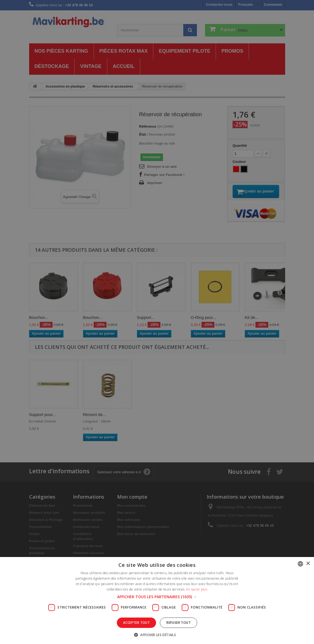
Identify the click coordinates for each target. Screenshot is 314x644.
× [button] (308, 564)
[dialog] (157, 322)
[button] (157, 597)
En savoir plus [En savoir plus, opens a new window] (197, 589)
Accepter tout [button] (136, 623)
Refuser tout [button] (179, 623)
